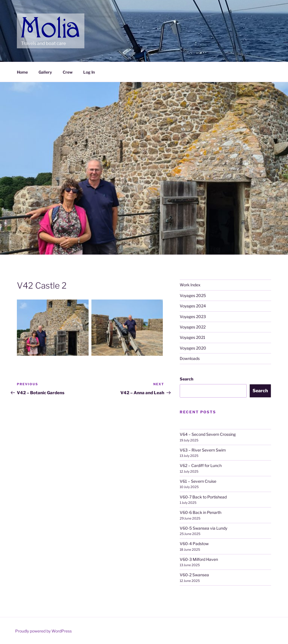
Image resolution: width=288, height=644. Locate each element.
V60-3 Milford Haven (199, 559)
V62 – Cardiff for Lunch (201, 465)
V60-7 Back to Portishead (203, 497)
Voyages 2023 (193, 317)
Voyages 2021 (193, 337)
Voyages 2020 (193, 348)
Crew (68, 72)
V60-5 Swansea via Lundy (203, 528)
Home (22, 72)
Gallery (45, 72)
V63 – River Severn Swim (203, 450)
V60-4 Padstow (194, 544)
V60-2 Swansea (194, 575)
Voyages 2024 (193, 306)
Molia (32, 20)
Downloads (190, 358)
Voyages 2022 (193, 327)
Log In (89, 72)
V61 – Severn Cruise (198, 481)
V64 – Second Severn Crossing (208, 434)
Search (186, 379)
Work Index (190, 285)
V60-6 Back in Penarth (201, 512)
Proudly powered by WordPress (43, 631)
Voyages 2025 (193, 295)
